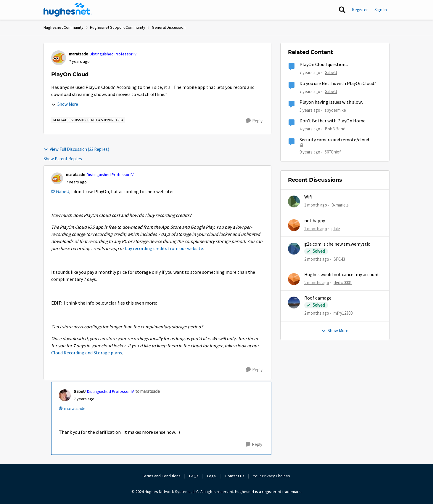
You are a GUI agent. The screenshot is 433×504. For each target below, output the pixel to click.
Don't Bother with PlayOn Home (333, 121)
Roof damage (318, 298)
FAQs (194, 476)
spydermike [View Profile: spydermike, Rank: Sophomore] (335, 110)
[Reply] (254, 121)
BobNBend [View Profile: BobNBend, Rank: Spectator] (335, 129)
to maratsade (148, 391)
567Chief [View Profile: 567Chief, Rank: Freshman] (333, 152)
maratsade (75, 409)
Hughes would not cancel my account (342, 275)
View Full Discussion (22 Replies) (76, 149)
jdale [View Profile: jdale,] (336, 228)
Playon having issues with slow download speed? (331, 102)
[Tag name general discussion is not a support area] (88, 120)
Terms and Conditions (161, 476)
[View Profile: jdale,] (294, 225)
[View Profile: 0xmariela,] (294, 201)
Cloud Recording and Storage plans (87, 353)
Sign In (381, 10)
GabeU (63, 192)
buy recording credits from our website (164, 249)
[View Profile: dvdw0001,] (294, 279)
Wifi (308, 197)
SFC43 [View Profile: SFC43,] (339, 259)
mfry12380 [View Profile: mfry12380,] (343, 313)
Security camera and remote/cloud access (334, 140)
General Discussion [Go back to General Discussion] (169, 27)
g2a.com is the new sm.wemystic (337, 244)
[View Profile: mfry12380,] (294, 303)
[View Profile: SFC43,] (294, 249)
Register (360, 10)
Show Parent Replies (63, 159)
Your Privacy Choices (272, 476)
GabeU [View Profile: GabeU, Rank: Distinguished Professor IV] (80, 391)
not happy (315, 221)
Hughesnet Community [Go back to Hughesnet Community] (63, 27)
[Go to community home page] (68, 10)
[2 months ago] (317, 259)
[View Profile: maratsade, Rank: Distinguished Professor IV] (59, 58)
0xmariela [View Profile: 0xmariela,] (340, 205)
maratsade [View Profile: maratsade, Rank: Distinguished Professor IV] (79, 54)
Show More (65, 104)
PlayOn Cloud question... (324, 65)
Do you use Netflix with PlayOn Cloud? (338, 84)
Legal (212, 476)
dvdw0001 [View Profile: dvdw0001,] (343, 283)
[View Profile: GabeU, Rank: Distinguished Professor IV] (65, 395)
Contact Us (235, 476)
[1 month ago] (316, 205)
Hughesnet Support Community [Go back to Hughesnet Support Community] (118, 27)
